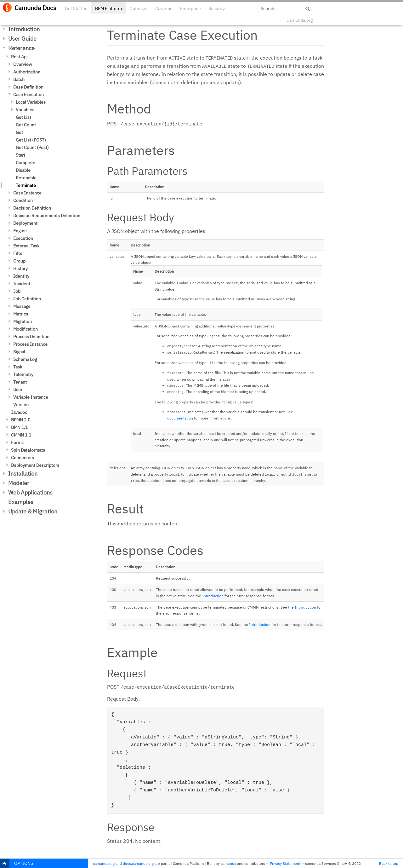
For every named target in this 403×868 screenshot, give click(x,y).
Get (19, 132)
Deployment (25, 223)
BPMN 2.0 (21, 420)
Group (19, 261)
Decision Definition (32, 208)
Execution (23, 238)
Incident (22, 284)
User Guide (22, 39)
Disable (23, 170)
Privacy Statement (285, 863)
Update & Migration (33, 511)
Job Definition (27, 299)
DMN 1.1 (19, 427)
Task (18, 367)
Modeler (19, 483)
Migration (23, 321)
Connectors (23, 458)
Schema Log (25, 359)
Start (20, 155)
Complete (26, 163)
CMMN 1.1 (21, 435)
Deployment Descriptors (35, 465)
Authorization (27, 72)
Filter (19, 253)
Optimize (139, 9)
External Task (26, 246)
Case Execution (28, 95)
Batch (19, 79)
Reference (21, 48)
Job (17, 291)
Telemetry (23, 374)
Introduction (24, 29)
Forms (17, 443)
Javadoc (19, 412)
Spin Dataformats (28, 450)
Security (217, 9)
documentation (180, 418)
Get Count (26, 125)
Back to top (389, 863)
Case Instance (27, 193)
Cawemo (164, 9)
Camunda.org (300, 20)
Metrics (21, 314)
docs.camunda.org (138, 863)
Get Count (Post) (32, 148)
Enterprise (190, 9)
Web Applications (30, 492)
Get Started (76, 9)
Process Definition (31, 337)
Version (21, 405)
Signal (19, 352)
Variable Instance (31, 397)
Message (22, 306)
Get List (23, 117)
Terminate (26, 185)
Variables (25, 110)
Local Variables (31, 102)
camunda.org (104, 863)
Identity (21, 276)
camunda (228, 863)
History (20, 269)
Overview (23, 64)
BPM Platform (108, 9)
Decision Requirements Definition (47, 216)
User (18, 390)
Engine (20, 231)
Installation (23, 474)
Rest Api (19, 57)
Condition (23, 200)
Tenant (20, 382)
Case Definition (28, 87)
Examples (21, 502)
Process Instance (30, 344)
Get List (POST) (31, 140)
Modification (26, 329)
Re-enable (26, 178)
